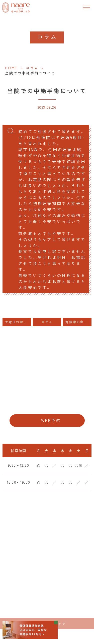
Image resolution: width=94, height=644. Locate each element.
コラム (32, 68)
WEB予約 (51, 420)
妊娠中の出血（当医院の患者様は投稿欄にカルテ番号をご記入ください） (78, 322)
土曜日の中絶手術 (18, 322)
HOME (11, 68)
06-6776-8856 (47, 405)
